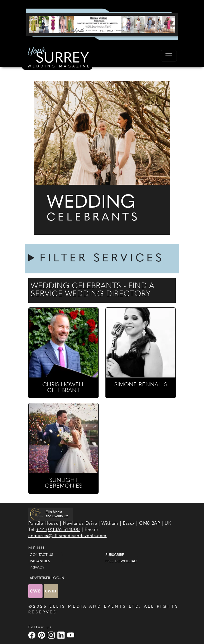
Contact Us (41, 555)
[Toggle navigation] (169, 56)
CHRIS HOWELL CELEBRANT (63, 388)
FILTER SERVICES (102, 259)
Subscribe (115, 555)
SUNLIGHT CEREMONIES (64, 483)
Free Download (121, 561)
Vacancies (40, 561)
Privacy (37, 568)
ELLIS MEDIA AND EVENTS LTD (94, 607)
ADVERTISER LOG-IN (47, 578)
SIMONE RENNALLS (141, 385)
